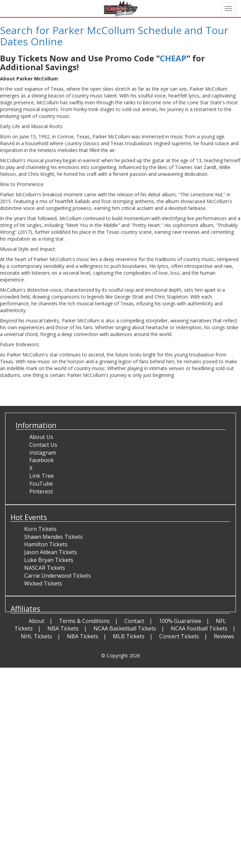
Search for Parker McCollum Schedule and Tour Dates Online (114, 36)
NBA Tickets (63, 628)
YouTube (41, 484)
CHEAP (173, 58)
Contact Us (43, 445)
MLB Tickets (129, 636)
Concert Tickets (179, 636)
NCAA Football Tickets (199, 628)
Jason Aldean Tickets (51, 552)
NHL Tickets (36, 636)
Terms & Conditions (84, 621)
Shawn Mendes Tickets (54, 537)
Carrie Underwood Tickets (58, 576)
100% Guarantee (180, 621)
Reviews (224, 636)
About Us (41, 437)
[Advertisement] (118, 715)
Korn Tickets (40, 529)
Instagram (43, 453)
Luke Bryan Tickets (49, 560)
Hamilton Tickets (46, 544)
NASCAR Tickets (45, 568)
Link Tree (42, 476)
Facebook (42, 460)
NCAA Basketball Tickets (125, 628)
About (36, 621)
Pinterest (41, 491)
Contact (134, 621)
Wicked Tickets (43, 583)
